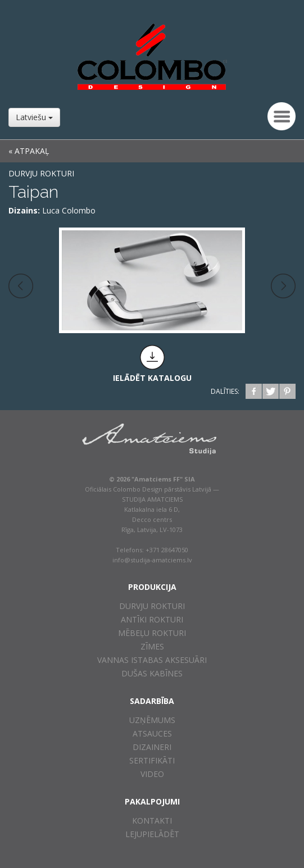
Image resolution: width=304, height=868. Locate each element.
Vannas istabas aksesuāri (152, 660)
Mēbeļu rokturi (152, 633)
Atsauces (152, 733)
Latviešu (34, 117)
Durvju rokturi (41, 173)
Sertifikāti (152, 760)
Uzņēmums (152, 720)
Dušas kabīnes (152, 673)
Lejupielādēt (152, 834)
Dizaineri (152, 747)
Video (152, 774)
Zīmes (152, 646)
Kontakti (152, 821)
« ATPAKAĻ (29, 151)
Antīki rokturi (152, 619)
